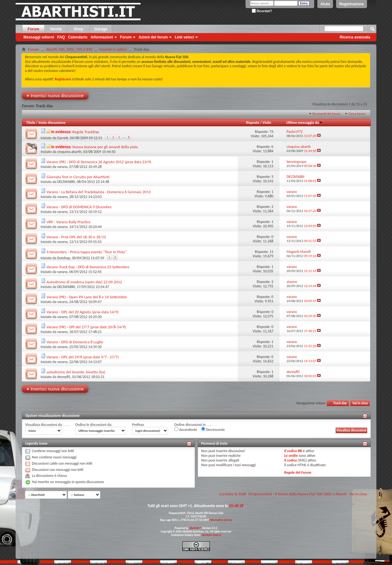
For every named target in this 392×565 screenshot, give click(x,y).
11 (271, 252)
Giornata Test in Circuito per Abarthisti (78, 177)
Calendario (78, 37)
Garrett (63, 138)
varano (62, 167)
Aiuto (325, 4)
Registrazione (352, 4)
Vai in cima (360, 403)
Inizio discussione (52, 123)
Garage (101, 29)
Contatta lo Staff (233, 494)
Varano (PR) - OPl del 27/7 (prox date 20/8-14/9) (86, 327)
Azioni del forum (153, 37)
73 (271, 132)
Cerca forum (357, 114)
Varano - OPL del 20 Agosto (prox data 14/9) (83, 312)
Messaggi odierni (39, 37)
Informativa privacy (221, 520)
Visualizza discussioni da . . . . (47, 425)
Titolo (31, 123)
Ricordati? (262, 11)
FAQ (61, 37)
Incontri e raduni (113, 49)
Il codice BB (293, 451)
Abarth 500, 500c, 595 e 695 (69, 49)
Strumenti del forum (327, 114)
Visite (267, 123)
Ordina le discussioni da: (94, 425)
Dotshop (64, 258)
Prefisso (138, 425)
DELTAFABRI (66, 182)
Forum (33, 29)
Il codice (291, 460)
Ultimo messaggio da (305, 123)
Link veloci (184, 37)
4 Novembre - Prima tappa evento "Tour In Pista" (87, 252)
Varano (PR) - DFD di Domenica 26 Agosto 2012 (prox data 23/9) (99, 162)
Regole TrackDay (86, 132)
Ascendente (186, 429)
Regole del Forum (298, 472)
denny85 (64, 377)
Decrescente (213, 429)
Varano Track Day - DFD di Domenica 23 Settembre (88, 267)
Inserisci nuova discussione (55, 96)
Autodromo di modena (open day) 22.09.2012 (84, 282)
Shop (78, 29)
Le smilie (291, 456)
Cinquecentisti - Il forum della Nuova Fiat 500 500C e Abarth (298, 494)
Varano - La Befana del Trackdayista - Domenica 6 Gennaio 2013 (99, 192)
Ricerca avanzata (355, 37)
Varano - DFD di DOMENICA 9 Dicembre (79, 207)
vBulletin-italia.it (211, 535)
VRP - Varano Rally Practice (69, 222)
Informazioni (102, 37)
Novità (56, 29)
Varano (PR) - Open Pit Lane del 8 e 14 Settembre (87, 297)
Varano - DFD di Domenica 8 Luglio (75, 342)
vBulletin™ (196, 528)
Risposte (253, 123)
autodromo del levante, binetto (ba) (76, 372)
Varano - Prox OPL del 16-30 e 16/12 (76, 237)
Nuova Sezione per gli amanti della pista (105, 147)
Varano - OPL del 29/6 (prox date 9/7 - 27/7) (83, 357)
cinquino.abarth (69, 152)
